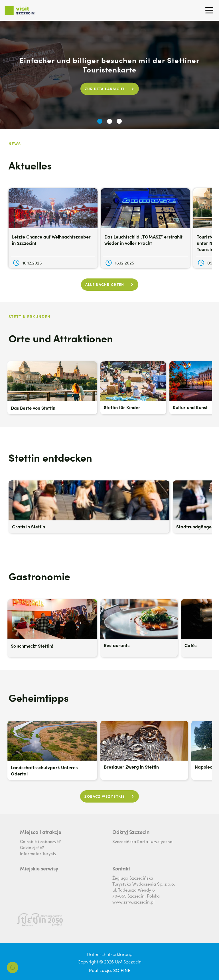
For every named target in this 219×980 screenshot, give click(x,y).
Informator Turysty (38, 853)
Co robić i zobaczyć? (40, 841)
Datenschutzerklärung (110, 954)
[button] (100, 121)
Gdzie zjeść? (32, 847)
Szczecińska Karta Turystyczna (142, 841)
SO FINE (122, 970)
